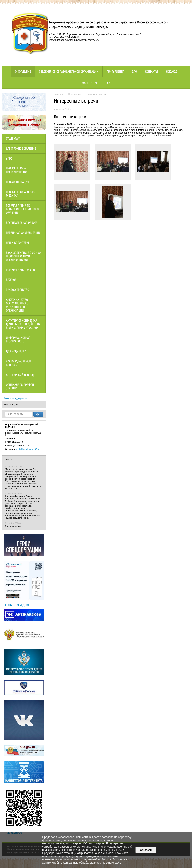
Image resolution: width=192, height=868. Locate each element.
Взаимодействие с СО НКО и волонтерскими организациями (23, 256)
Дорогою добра (13, 526)
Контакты (151, 72)
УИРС (9, 159)
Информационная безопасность (18, 340)
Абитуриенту (115, 72)
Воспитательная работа (22, 223)
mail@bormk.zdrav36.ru (28, 449)
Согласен (146, 850)
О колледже (23, 72)
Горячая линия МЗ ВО (20, 270)
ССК (108, 83)
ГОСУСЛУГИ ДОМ (17, 605)
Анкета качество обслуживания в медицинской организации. (17, 305)
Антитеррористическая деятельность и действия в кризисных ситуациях (23, 324)
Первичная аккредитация (23, 233)
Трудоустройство (17, 290)
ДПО (134, 72)
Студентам (13, 139)
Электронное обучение (21, 149)
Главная (58, 94)
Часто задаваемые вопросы (19, 363)
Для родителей (16, 351)
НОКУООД (172, 72)
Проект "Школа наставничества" (17, 170)
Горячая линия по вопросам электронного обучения (22, 209)
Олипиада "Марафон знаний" (20, 387)
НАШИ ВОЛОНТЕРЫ (17, 243)
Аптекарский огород (20, 375)
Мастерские (90, 83)
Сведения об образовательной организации (69, 72)
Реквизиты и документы (15, 398)
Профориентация (17, 182)
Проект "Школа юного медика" (20, 194)
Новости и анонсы (13, 405)
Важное (11, 280)
